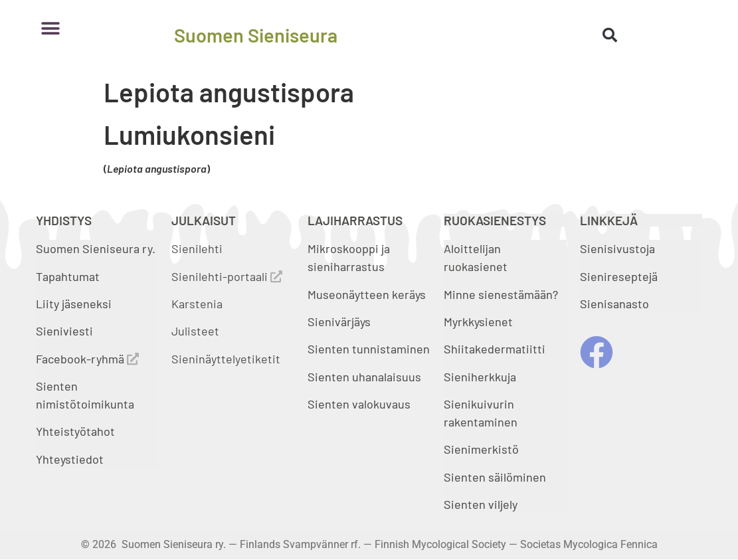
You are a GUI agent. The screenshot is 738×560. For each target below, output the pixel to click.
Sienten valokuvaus (359, 404)
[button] (51, 28)
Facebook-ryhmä (87, 359)
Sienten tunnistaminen (369, 349)
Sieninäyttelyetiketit (226, 359)
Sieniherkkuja (480, 377)
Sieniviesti (66, 331)
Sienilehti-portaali (227, 276)
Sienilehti (197, 248)
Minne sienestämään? (501, 294)
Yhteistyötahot (75, 431)
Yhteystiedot (70, 459)
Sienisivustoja (617, 248)
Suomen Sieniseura (256, 35)
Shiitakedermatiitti (495, 349)
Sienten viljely (481, 504)
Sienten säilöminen (495, 477)
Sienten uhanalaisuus (364, 377)
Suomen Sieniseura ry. (96, 248)
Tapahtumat (68, 276)
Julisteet (195, 331)
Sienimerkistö (481, 449)
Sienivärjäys (339, 322)
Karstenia (197, 304)
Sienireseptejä (619, 276)
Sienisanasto (614, 304)
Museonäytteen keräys (367, 294)
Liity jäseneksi (74, 304)
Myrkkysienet (478, 322)
